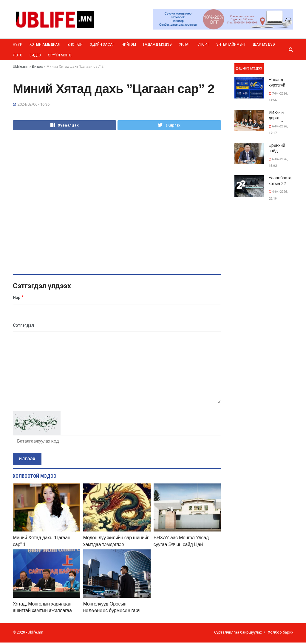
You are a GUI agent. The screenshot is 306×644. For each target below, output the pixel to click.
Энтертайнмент (231, 44)
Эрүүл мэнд (60, 55)
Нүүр (18, 44)
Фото (18, 55)
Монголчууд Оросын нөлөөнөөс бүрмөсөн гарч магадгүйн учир (112, 612)
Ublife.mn (35, 634)
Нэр (18, 299)
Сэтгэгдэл (23, 327)
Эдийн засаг (102, 44)
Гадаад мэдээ (157, 44)
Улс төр (75, 44)
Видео (35, 55)
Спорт (203, 44)
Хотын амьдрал (45, 44)
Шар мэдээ (264, 44)
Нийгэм (129, 44)
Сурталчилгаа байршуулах (238, 633)
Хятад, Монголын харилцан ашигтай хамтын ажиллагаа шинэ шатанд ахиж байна (42, 612)
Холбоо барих (280, 633)
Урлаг (185, 44)
